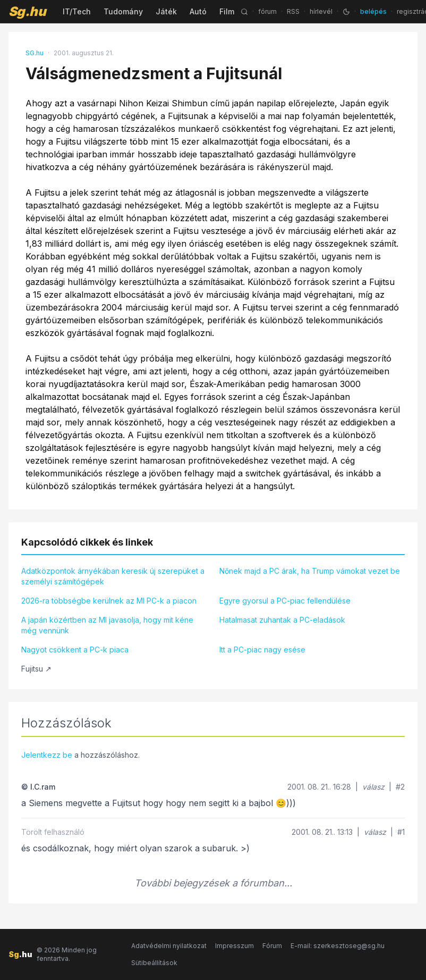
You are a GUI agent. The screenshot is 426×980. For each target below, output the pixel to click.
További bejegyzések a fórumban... (213, 883)
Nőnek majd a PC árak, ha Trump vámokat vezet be (310, 571)
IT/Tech (77, 11)
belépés (373, 11)
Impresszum (235, 946)
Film (227, 11)
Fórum (272, 946)
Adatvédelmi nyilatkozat (169, 946)
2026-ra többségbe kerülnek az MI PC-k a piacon (109, 601)
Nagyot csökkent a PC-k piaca (75, 650)
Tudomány (123, 11)
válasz (373, 787)
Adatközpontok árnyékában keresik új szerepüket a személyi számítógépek (113, 576)
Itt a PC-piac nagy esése (262, 650)
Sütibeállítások (154, 963)
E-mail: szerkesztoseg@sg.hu (338, 946)
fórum (267, 11)
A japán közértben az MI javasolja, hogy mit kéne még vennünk (107, 625)
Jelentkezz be (47, 755)
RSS (293, 11)
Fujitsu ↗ (36, 669)
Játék (166, 11)
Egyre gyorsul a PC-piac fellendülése (285, 601)
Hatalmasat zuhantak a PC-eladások (282, 620)
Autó (198, 11)
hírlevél (321, 11)
